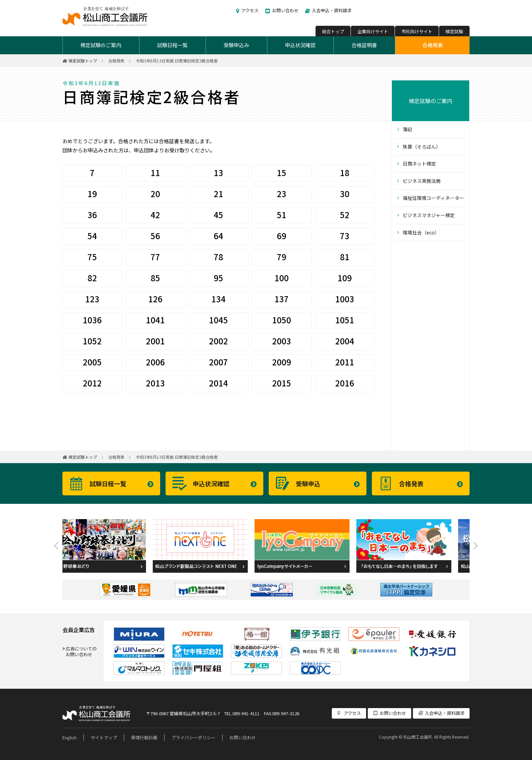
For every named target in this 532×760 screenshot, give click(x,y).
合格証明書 (364, 45)
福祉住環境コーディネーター (433, 198)
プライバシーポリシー (193, 737)
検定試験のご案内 (101, 45)
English (70, 737)
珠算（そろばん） (422, 147)
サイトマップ (104, 737)
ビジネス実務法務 (422, 181)
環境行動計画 (144, 737)
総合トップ (333, 31)
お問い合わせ (285, 10)
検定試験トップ (83, 61)
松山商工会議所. (418, 737)
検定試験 (454, 31)
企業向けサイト (373, 31)
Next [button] (476, 546)
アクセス (250, 10)
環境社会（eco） (421, 232)
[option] (113, 546)
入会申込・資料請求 (332, 10)
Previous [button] (56, 546)
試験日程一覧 (172, 45)
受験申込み (236, 45)
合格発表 (433, 45)
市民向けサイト (417, 31)
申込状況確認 (300, 45)
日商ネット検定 (419, 164)
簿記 (407, 129)
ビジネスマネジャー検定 (429, 215)
